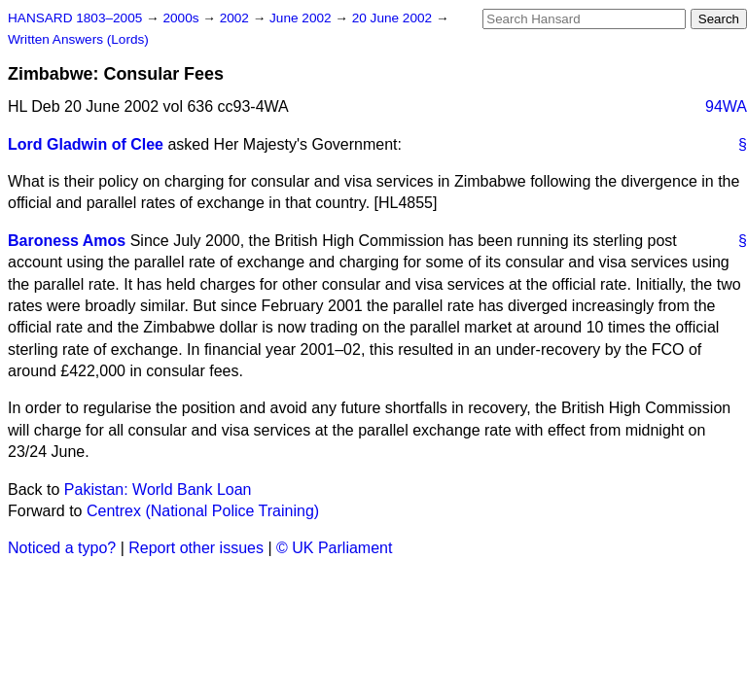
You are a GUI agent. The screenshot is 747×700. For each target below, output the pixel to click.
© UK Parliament (334, 548)
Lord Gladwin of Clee (86, 144)
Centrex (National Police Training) (203, 511)
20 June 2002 (394, 18)
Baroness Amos (67, 241)
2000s (182, 18)
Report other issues (196, 548)
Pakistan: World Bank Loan (158, 490)
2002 (236, 18)
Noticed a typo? (62, 548)
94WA (726, 106)
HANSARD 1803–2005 (75, 18)
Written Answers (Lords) (78, 39)
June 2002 (302, 18)
